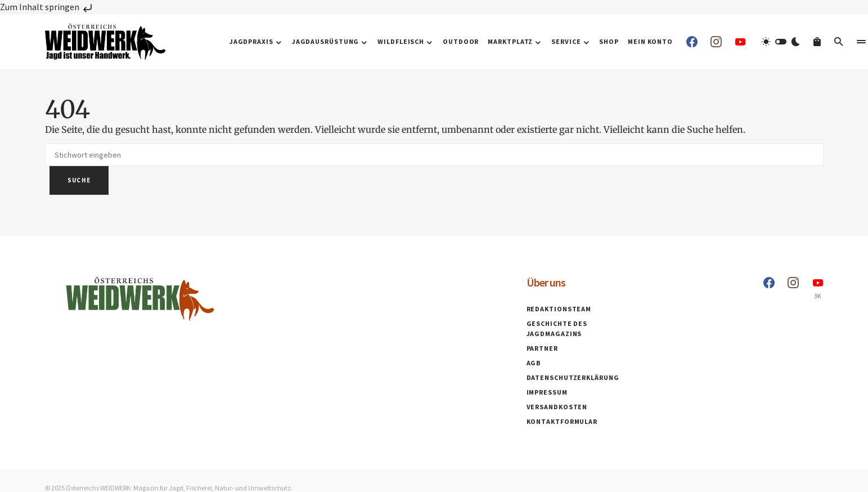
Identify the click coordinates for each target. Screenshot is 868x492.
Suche (79, 180)
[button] (781, 42)
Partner (542, 348)
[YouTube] (740, 42)
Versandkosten (557, 407)
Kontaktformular (562, 421)
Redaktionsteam (559, 309)
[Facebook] (692, 42)
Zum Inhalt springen (47, 7)
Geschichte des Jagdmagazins (557, 328)
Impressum (547, 392)
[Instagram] (716, 42)
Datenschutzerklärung (573, 377)
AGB (534, 363)
